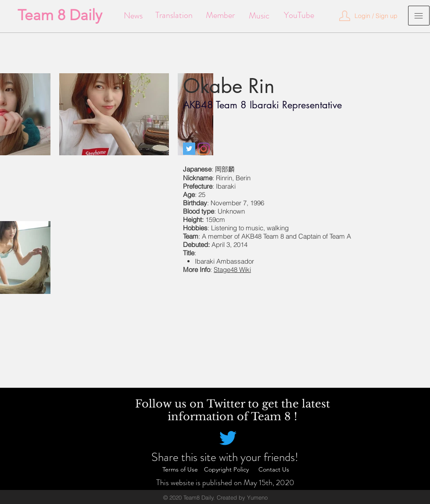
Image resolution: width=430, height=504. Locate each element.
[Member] (220, 15)
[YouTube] (299, 15)
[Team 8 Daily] (60, 15)
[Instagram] (204, 149)
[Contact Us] (274, 470)
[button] (376, 16)
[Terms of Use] (180, 470)
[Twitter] (189, 149)
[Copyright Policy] (226, 470)
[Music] (259, 16)
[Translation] (174, 15)
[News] (133, 16)
